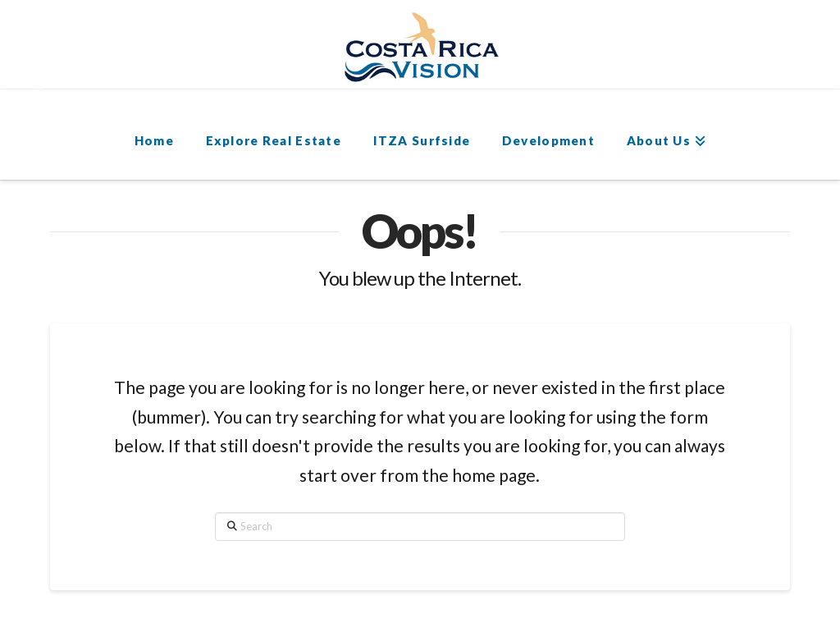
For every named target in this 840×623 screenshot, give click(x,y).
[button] (46, 75)
